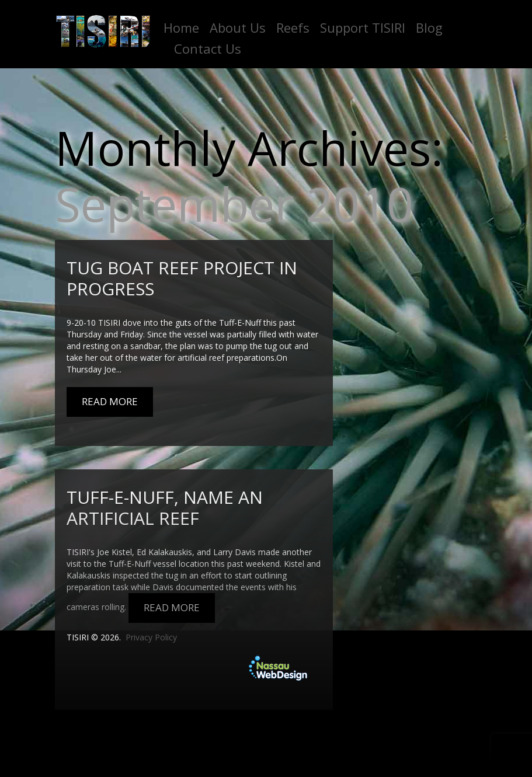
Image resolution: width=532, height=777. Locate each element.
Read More (110, 401)
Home (181, 27)
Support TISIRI (363, 27)
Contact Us (208, 48)
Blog (429, 27)
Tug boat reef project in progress (182, 278)
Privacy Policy (151, 637)
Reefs (293, 27)
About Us (238, 27)
